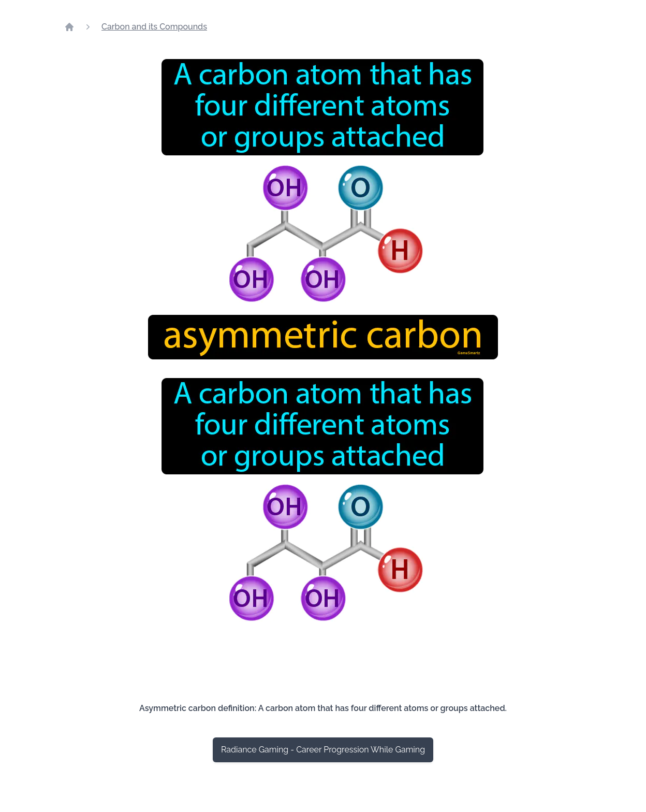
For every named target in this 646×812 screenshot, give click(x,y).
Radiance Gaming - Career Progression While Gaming (323, 750)
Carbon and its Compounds (154, 27)
